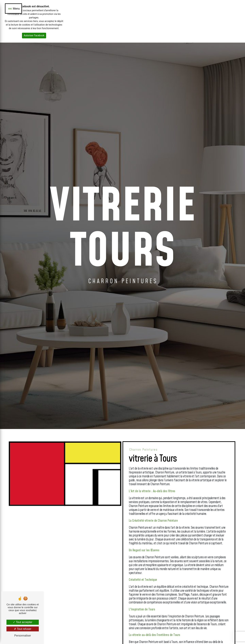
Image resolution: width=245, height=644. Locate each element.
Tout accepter (23, 622)
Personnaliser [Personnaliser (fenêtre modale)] (23, 636)
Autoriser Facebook (34, 35)
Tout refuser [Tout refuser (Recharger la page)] (23, 629)
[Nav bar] (13, 9)
